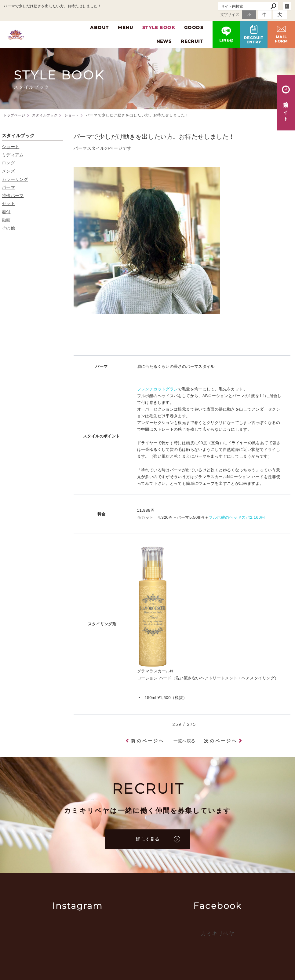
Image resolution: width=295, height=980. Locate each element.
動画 (6, 220)
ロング (8, 163)
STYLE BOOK (159, 27)
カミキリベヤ (217, 934)
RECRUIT (192, 41)
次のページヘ (221, 741)
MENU (126, 27)
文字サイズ (230, 15)
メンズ (8, 171)
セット (8, 203)
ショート (11, 147)
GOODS (194, 27)
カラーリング (15, 179)
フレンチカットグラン (158, 389)
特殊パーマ (13, 196)
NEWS (164, 41)
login (287, 6)
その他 (8, 228)
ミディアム (13, 155)
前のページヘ (148, 741)
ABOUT (99, 27)
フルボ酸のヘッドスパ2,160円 (237, 517)
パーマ (8, 187)
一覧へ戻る (184, 741)
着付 (6, 212)
